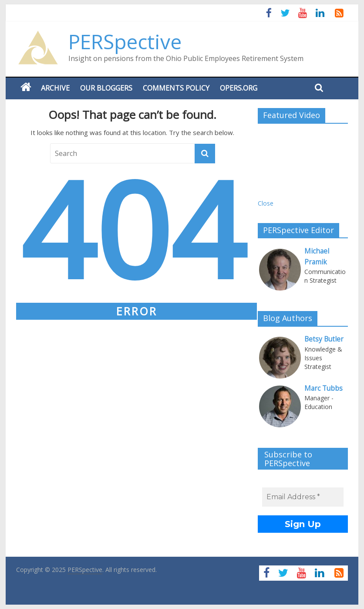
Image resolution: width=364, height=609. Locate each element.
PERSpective (125, 41)
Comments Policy (176, 88)
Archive (55, 88)
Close (266, 203)
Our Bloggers (106, 88)
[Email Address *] (303, 497)
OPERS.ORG (239, 88)
